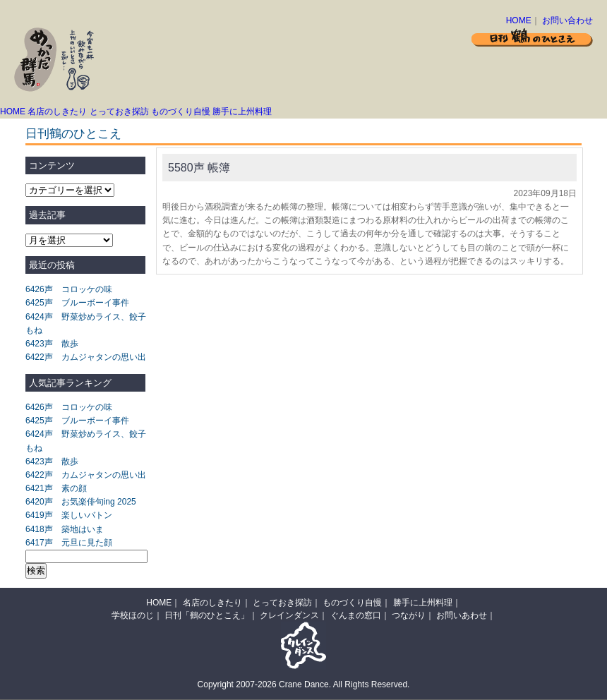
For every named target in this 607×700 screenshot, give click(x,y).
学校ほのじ (133, 615)
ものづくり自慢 (181, 111)
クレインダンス (289, 615)
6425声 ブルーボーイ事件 (77, 303)
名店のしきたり (57, 111)
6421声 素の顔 (56, 488)
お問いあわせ (462, 615)
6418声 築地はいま (65, 529)
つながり (409, 615)
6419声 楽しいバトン (69, 515)
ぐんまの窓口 (356, 615)
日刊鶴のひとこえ (73, 134)
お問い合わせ (567, 20)
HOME (519, 20)
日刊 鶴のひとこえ (532, 37)
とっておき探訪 (119, 111)
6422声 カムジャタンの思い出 (86, 357)
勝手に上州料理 (242, 111)
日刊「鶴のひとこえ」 (207, 615)
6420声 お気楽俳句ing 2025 (81, 502)
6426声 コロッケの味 (69, 289)
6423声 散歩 (52, 344)
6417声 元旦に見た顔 (69, 543)
